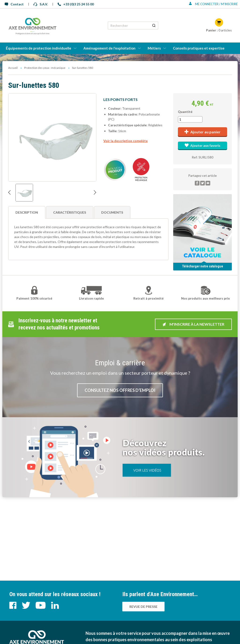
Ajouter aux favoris (202, 145)
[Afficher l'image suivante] (95, 193)
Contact (14, 4)
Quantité (185, 112)
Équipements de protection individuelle (39, 48)
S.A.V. (41, 4)
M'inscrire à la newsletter (193, 324)
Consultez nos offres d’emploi (120, 390)
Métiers (154, 48)
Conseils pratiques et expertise (199, 48)
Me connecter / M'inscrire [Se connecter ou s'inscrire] (213, 4)
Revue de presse (143, 607)
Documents (112, 212)
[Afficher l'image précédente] (9, 193)
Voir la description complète (126, 141)
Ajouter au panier (203, 132)
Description (27, 212)
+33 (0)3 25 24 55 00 (76, 4)
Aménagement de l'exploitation (109, 48)
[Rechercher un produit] (154, 25)
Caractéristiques (70, 212)
